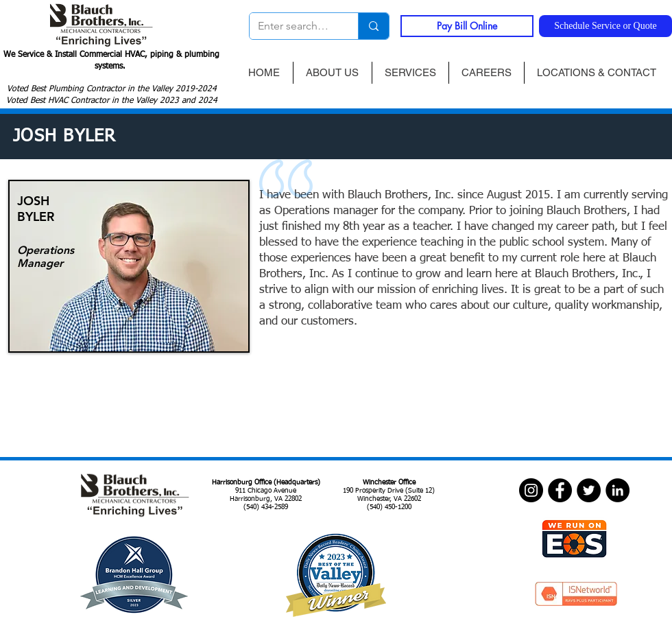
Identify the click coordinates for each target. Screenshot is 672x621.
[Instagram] (531, 490)
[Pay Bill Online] (467, 26)
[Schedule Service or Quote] (605, 26)
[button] (410, 73)
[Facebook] (560, 490)
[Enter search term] (293, 26)
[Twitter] (589, 490)
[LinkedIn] (617, 490)
